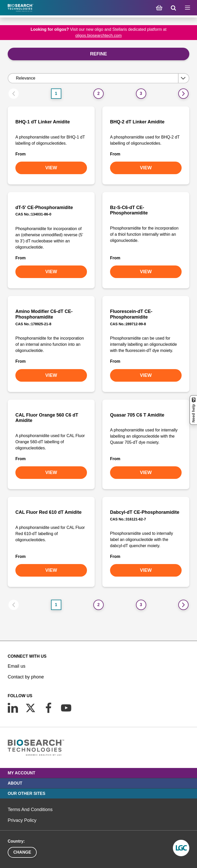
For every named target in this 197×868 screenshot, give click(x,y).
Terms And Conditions (30, 810)
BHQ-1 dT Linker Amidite (43, 122)
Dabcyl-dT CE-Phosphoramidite (145, 512)
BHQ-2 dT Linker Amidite (137, 122)
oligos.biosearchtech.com (99, 36)
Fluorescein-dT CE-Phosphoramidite (131, 314)
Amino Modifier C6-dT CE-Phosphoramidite (44, 314)
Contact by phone (26, 677)
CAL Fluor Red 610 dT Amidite (48, 512)
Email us (17, 666)
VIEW (51, 168)
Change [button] (22, 852)
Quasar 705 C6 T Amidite (137, 415)
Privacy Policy (22, 820)
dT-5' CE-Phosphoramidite (44, 208)
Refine (98, 54)
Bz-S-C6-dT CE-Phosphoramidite (129, 210)
